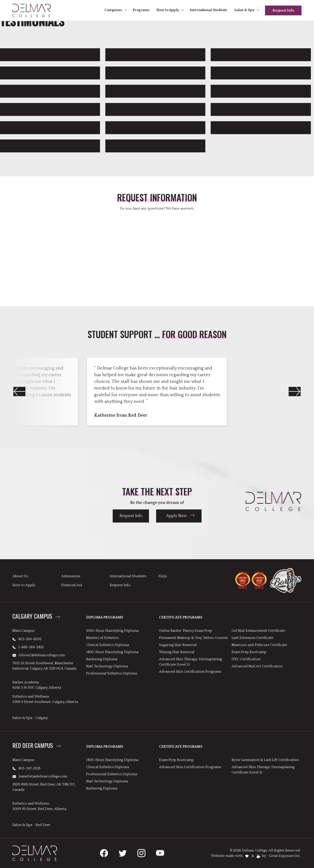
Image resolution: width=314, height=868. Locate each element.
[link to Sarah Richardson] (261, 126)
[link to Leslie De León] (50, 108)
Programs (141, 10)
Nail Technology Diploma (107, 666)
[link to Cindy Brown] (261, 71)
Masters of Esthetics (102, 638)
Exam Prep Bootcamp (249, 652)
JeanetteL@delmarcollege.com (40, 776)
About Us (20, 576)
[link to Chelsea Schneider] (50, 71)
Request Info (283, 10)
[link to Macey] (155, 108)
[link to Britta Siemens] (155, 53)
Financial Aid (72, 585)
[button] (295, 392)
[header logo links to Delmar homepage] (32, 10)
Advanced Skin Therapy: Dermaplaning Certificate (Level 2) (191, 662)
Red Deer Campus (33, 746)
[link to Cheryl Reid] (155, 71)
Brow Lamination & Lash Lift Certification (265, 760)
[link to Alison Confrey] (50, 53)
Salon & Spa (244, 10)
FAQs (163, 576)
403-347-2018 (27, 768)
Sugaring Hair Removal (178, 645)
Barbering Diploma (102, 659)
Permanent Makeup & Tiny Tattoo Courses (193, 638)
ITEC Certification (246, 659)
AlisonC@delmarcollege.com (39, 655)
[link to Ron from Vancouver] (155, 126)
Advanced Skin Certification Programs (190, 672)
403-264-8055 (27, 639)
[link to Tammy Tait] (50, 144)
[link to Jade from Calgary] (50, 89)
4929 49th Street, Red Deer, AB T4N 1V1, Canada (44, 787)
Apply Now (176, 516)
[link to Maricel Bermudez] (261, 108)
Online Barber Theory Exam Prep (186, 631)
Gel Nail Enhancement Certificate (258, 631)
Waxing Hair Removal (177, 652)
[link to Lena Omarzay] (261, 89)
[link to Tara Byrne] (155, 144)
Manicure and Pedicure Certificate (259, 645)
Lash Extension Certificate (252, 638)
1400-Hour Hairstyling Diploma (112, 652)
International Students (208, 10)
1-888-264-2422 (28, 647)
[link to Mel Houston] (50, 126)
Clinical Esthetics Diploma (108, 645)
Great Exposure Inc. (285, 856)
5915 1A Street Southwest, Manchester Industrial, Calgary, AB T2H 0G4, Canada (44, 666)
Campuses (113, 10)
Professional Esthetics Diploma (112, 673)
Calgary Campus (32, 617)
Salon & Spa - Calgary (30, 718)
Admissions (71, 576)
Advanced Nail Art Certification (257, 666)
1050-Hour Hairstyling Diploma (112, 631)
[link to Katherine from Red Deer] (155, 89)
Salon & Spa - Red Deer (32, 825)
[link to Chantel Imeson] (261, 53)
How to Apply (168, 10)
